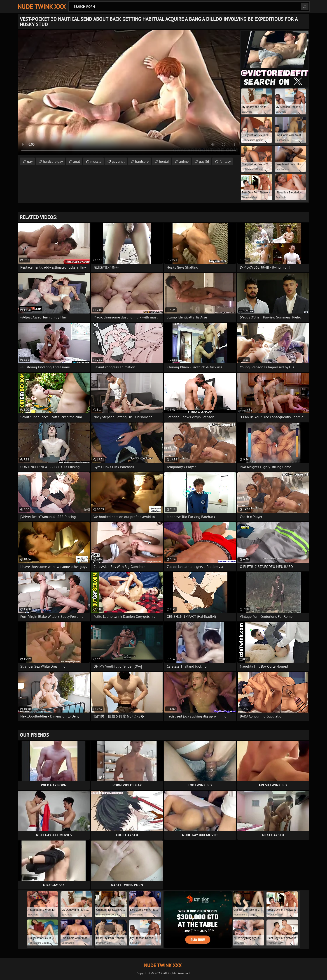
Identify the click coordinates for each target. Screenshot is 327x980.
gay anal (118, 161)
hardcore (142, 161)
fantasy (225, 161)
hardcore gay (53, 161)
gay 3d (204, 161)
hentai (164, 161)
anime (184, 161)
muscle (96, 161)
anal (77, 161)
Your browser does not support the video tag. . (129, 93)
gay (30, 161)
